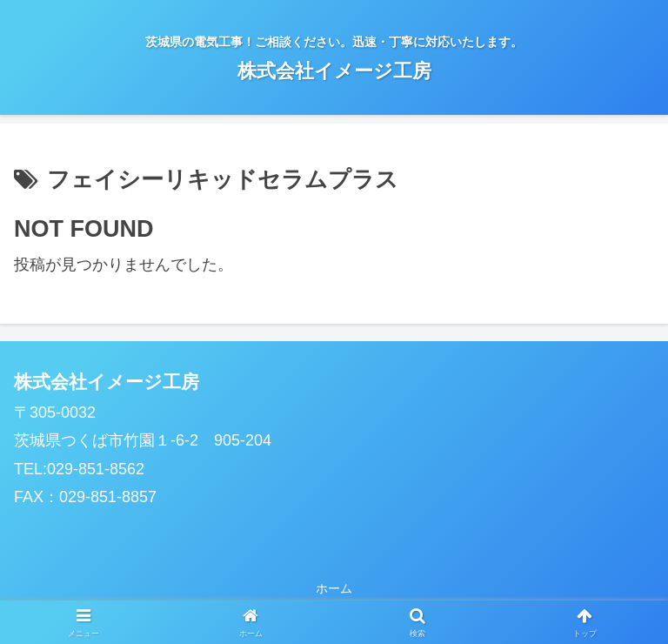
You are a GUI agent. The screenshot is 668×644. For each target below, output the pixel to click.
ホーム (334, 588)
